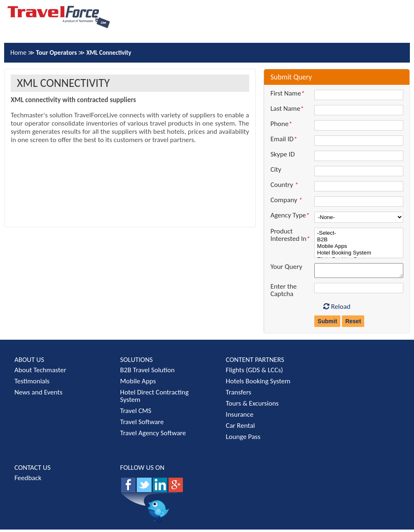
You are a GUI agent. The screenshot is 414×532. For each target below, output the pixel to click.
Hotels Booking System (258, 384)
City (276, 170)
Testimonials (32, 384)
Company (286, 200)
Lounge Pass (243, 439)
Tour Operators (57, 52)
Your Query (286, 267)
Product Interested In (290, 235)
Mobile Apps (359, 246)
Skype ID (282, 154)
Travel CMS (136, 413)
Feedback (28, 480)
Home (19, 52)
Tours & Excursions (252, 406)
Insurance (240, 417)
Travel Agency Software (153, 435)
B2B (359, 240)
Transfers (239, 395)
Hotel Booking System (359, 253)
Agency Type (290, 215)
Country (284, 185)
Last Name (287, 109)
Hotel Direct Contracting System (154, 398)
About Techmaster (40, 372)
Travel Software (142, 424)
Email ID (284, 139)
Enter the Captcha (283, 293)
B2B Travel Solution (147, 372)
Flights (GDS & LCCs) (254, 372)
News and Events (39, 395)
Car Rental (240, 428)
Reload (337, 309)
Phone (281, 124)
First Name (287, 93)
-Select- (359, 233)
